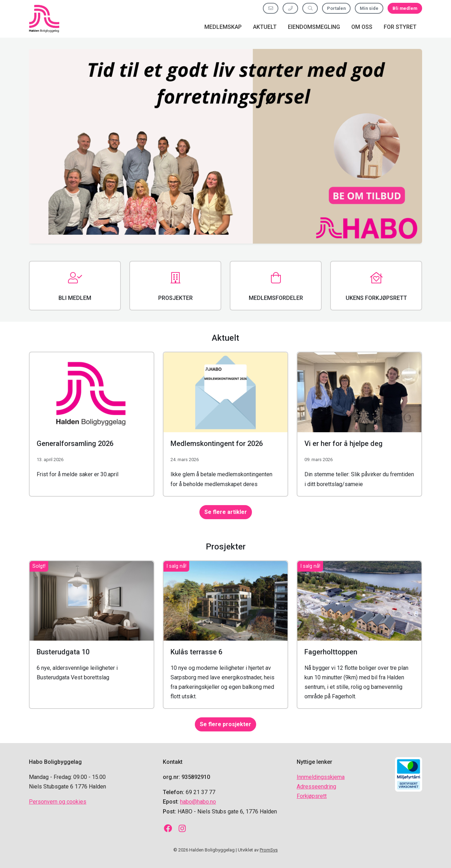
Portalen (336, 8)
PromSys (269, 850)
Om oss (362, 27)
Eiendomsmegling (314, 27)
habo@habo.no (198, 802)
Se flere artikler (226, 512)
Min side (369, 8)
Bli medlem (405, 8)
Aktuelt (265, 27)
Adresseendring (316, 787)
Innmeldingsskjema (321, 777)
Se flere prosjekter (225, 725)
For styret (400, 27)
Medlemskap (223, 27)
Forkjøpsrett (312, 796)
